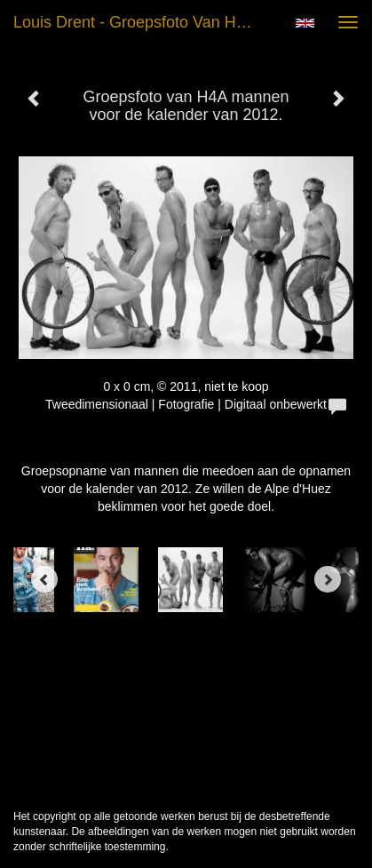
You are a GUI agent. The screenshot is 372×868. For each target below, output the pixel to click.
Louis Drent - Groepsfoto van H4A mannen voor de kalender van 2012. (142, 22)
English (305, 23)
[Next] (328, 579)
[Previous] (44, 579)
